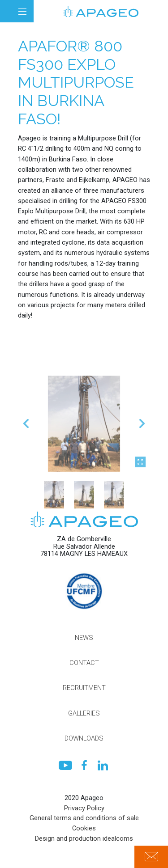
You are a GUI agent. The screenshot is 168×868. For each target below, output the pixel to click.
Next (142, 449)
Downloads (84, 738)
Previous (26, 449)
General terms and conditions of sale (84, 818)
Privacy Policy (84, 808)
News (84, 638)
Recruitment (84, 688)
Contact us (151, 857)
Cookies (84, 828)
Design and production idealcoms (84, 838)
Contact (84, 663)
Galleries (84, 713)
